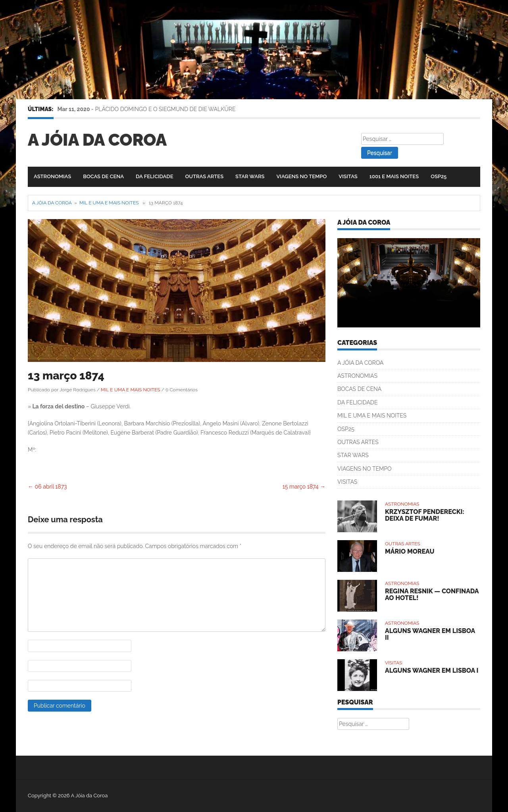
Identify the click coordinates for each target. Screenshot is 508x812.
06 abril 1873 (47, 487)
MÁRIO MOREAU (410, 551)
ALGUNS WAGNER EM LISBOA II (430, 634)
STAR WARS (250, 176)
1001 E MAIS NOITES (394, 176)
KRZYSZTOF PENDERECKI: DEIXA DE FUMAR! (425, 515)
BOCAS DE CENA (103, 176)
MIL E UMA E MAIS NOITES (109, 203)
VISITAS (348, 176)
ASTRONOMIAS (52, 176)
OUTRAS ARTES (204, 176)
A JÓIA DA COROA (361, 363)
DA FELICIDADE (154, 176)
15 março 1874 (304, 487)
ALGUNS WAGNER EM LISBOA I (432, 671)
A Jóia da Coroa (97, 140)
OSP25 (439, 176)
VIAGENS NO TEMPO (302, 176)
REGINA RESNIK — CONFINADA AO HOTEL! (432, 595)
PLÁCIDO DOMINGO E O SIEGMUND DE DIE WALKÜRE (165, 109)
